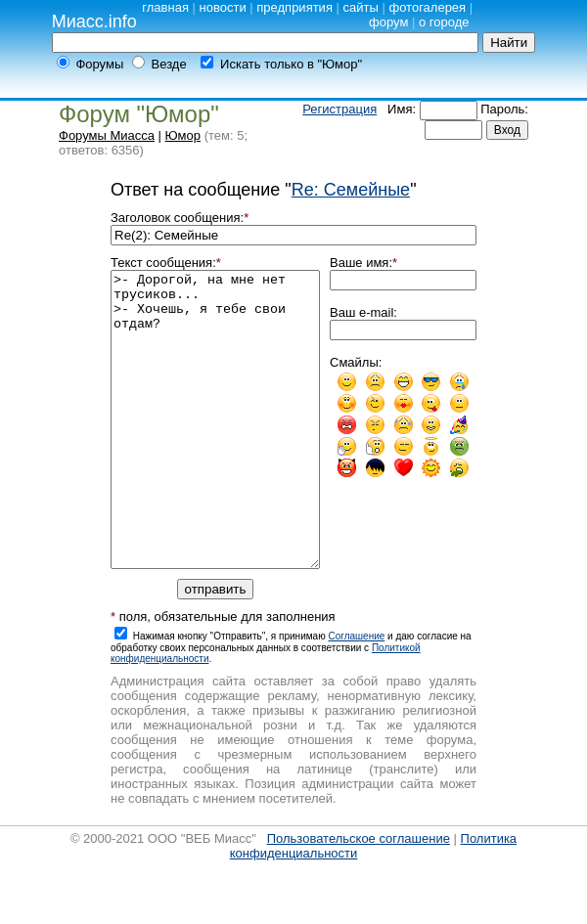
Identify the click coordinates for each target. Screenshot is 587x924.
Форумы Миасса (107, 135)
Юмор (183, 135)
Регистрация (339, 109)
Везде (169, 64)
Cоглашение (356, 695)
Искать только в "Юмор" (291, 64)
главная (165, 7)
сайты (361, 7)
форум (388, 22)
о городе (444, 22)
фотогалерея (427, 7)
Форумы (99, 64)
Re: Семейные (351, 190)
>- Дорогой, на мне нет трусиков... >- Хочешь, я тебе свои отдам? (215, 449)
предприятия (294, 7)
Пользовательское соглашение (359, 897)
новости (223, 7)
